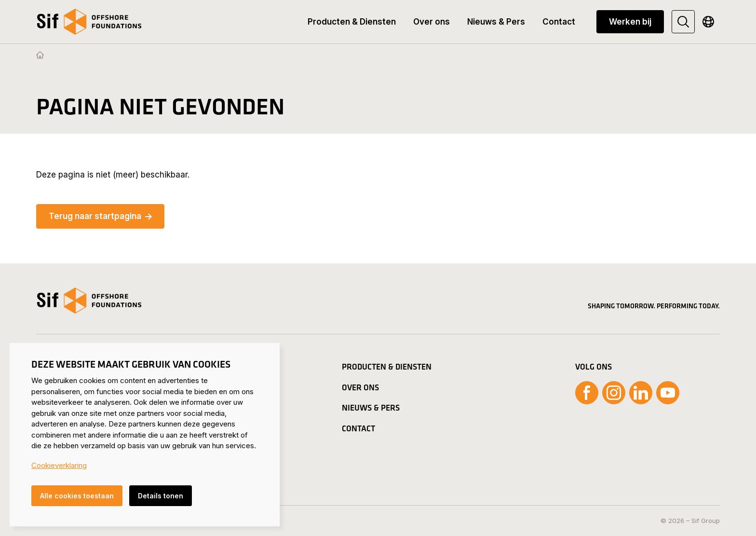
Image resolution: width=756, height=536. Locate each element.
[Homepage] (40, 55)
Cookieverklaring (59, 465)
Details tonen (161, 496)
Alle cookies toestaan (77, 496)
